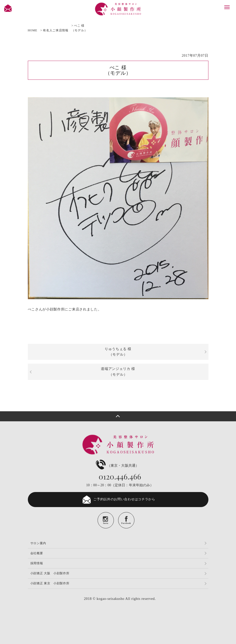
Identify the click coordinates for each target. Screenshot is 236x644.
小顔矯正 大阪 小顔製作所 (50, 573)
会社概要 (37, 553)
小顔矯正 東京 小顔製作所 (50, 583)
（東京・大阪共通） (117, 466)
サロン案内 (38, 543)
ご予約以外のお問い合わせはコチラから (118, 500)
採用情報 (37, 563)
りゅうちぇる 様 (118, 352)
